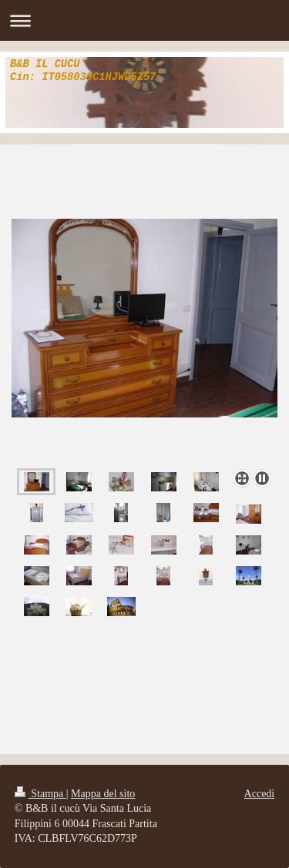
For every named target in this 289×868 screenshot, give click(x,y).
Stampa (40, 794)
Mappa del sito (103, 794)
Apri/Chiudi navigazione (144, 20)
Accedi (260, 794)
